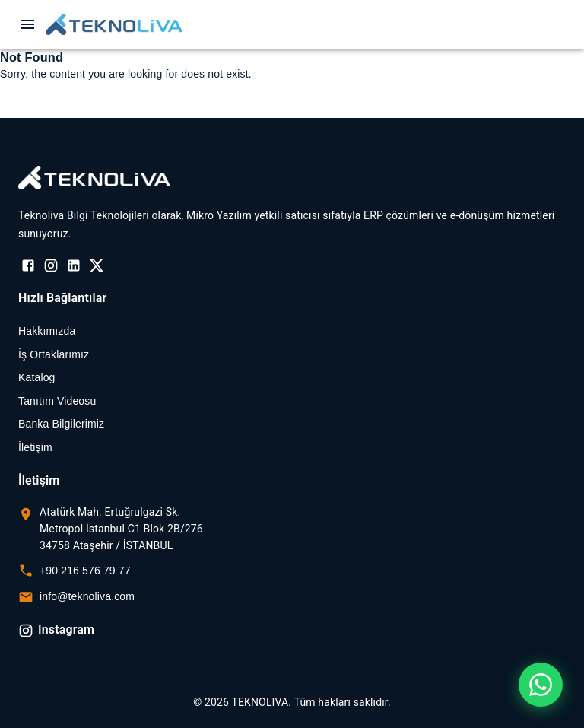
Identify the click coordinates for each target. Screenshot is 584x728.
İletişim (35, 447)
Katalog (37, 377)
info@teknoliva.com (87, 596)
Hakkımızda (47, 331)
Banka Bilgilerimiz (61, 424)
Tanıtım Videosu (57, 401)
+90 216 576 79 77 (85, 571)
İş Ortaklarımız (54, 354)
